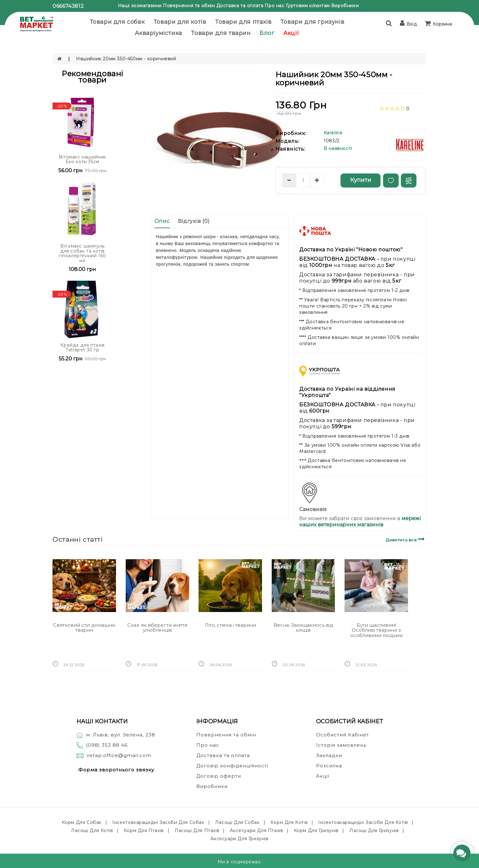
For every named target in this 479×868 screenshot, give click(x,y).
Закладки (329, 755)
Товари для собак (117, 22)
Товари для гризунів (312, 22)
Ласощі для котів (92, 830)
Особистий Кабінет (343, 735)
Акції (291, 33)
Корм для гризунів (316, 830)
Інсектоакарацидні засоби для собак (158, 822)
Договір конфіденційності (232, 766)
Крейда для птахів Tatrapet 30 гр (82, 347)
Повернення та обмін (189, 6)
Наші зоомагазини (140, 6)
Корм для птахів (144, 830)
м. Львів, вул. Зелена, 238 (116, 735)
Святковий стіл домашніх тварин (84, 628)
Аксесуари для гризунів (239, 839)
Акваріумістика (158, 33)
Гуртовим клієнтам (308, 6)
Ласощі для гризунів (374, 830)
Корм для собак (82, 822)
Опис (162, 221)
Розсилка (329, 766)
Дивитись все (406, 539)
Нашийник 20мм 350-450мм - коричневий (126, 59)
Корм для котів (289, 822)
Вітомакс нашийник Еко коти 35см (83, 159)
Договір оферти (219, 776)
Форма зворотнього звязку (116, 770)
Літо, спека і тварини (230, 625)
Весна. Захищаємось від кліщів (303, 628)
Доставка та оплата (240, 6)
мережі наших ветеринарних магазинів (360, 522)
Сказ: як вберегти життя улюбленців (157, 628)
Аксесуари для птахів (256, 830)
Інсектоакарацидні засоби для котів (363, 822)
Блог (267, 33)
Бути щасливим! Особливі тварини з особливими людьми (376, 630)
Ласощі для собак (237, 822)
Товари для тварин (221, 33)
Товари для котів (180, 22)
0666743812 (68, 6)
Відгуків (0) (194, 221)
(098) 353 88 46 (107, 745)
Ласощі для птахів (197, 830)
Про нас (274, 6)
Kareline (333, 133)
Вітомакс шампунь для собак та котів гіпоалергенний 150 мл (83, 253)
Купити (361, 180)
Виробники (345, 6)
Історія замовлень (341, 745)
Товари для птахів (243, 22)
